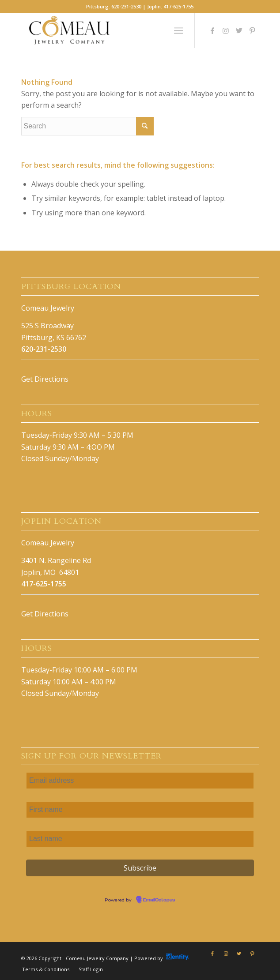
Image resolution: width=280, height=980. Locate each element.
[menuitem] (46, 969)
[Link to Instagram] (226, 30)
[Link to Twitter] (239, 30)
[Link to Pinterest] (252, 30)
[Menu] (179, 30)
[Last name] (140, 839)
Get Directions (45, 379)
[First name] (140, 810)
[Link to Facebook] (212, 30)
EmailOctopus (159, 900)
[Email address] (140, 781)
